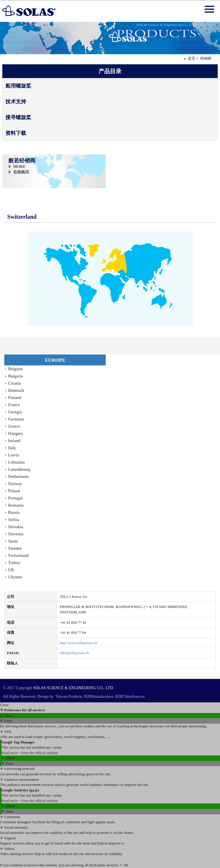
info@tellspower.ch (74, 653)
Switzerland (18, 555)
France (14, 405)
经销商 (206, 58)
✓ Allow (7, 715)
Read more (10, 753)
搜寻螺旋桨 (18, 117)
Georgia (15, 412)
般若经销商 (22, 160)
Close (4, 705)
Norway (15, 484)
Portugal (15, 498)
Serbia (13, 520)
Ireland (14, 441)
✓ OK (124, 865)
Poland (14, 491)
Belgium (15, 369)
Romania (16, 505)
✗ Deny (6, 721)
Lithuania (16, 462)
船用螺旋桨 (18, 86)
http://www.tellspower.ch (78, 643)
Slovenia (16, 534)
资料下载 (16, 133)
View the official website (39, 753)
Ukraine (15, 577)
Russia (14, 512)
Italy (12, 448)
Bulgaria (15, 376)
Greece (14, 426)
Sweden (15, 548)
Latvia (13, 455)
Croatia (14, 383)
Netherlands (18, 476)
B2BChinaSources (130, 696)
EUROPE (55, 360)
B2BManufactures (99, 696)
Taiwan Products (69, 696)
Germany (16, 419)
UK (11, 570)
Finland (15, 398)
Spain (13, 541)
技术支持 (16, 102)
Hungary (16, 433)
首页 (192, 58)
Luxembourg (19, 469)
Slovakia (16, 527)
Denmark (16, 390)
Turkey (14, 563)
